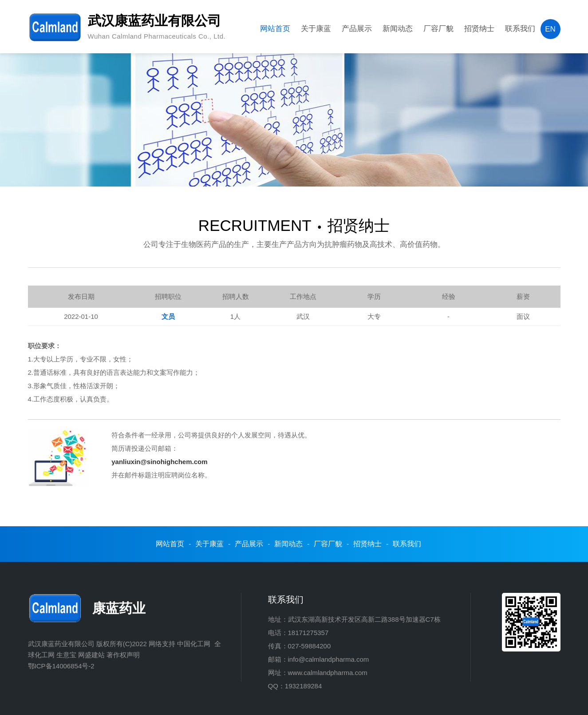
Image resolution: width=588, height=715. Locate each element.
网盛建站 (91, 655)
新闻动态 (398, 29)
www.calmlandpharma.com (328, 673)
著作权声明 (123, 655)
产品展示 (357, 29)
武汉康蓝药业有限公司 (61, 644)
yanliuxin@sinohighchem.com (159, 462)
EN (550, 29)
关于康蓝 (316, 29)
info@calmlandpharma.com (329, 659)
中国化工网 (194, 644)
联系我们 (520, 29)
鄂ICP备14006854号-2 (61, 666)
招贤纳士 (479, 29)
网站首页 (275, 29)
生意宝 (66, 655)
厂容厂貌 (438, 29)
